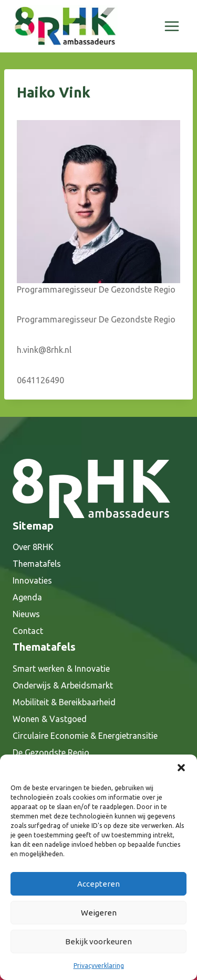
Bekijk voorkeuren (98, 941)
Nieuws (26, 614)
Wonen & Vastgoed (50, 719)
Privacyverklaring (99, 966)
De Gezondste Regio (51, 752)
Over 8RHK (33, 547)
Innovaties (32, 580)
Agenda (27, 597)
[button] (181, 768)
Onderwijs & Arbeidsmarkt (63, 685)
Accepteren (98, 884)
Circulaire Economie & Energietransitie (85, 736)
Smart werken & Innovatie (61, 669)
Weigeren (99, 913)
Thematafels (37, 564)
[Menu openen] (172, 26)
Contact (28, 631)
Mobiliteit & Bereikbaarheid (64, 702)
